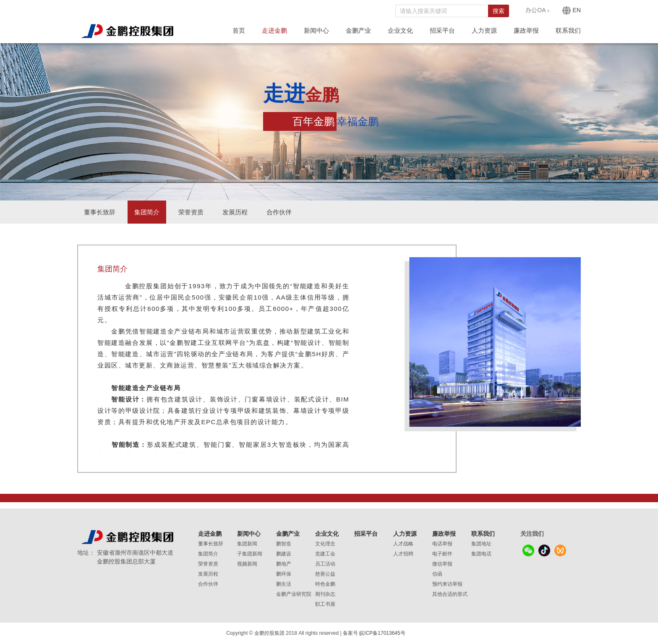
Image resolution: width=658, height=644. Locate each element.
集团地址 (481, 544)
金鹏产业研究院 (294, 594)
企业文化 (400, 30)
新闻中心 (316, 30)
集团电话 (481, 554)
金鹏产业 (358, 30)
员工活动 (325, 564)
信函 (437, 574)
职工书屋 (325, 604)
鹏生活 (284, 584)
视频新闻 (247, 564)
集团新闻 (247, 544)
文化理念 (325, 544)
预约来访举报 (447, 584)
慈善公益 (325, 574)
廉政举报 (526, 30)
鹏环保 (284, 574)
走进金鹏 (274, 30)
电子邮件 (442, 554)
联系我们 (568, 30)
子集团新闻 (250, 554)
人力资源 (484, 30)
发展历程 (235, 212)
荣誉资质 (191, 212)
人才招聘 (403, 554)
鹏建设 (284, 554)
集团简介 (147, 212)
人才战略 (403, 544)
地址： (86, 553)
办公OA (535, 10)
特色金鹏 (325, 584)
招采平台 (442, 30)
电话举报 (442, 544)
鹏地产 (284, 564)
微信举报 (442, 564)
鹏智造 (284, 544)
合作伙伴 (279, 212)
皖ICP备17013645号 (382, 633)
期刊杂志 (325, 594)
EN (572, 10)
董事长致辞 (100, 212)
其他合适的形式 (450, 594)
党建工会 (325, 554)
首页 (239, 30)
